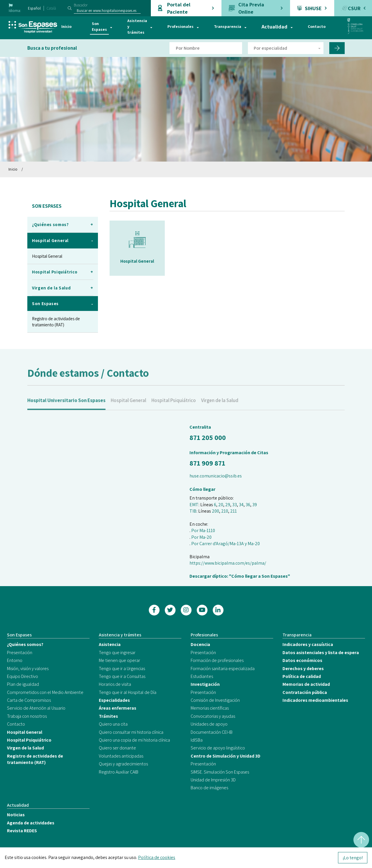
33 (235, 505)
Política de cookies (157, 857)
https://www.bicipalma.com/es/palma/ (228, 563)
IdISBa (197, 740)
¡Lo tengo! (353, 858)
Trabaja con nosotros (27, 716)
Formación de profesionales (217, 660)
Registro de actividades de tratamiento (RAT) (56, 322)
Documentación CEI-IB (212, 732)
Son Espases (99, 26)
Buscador (81, 5)
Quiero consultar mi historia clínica (131, 732)
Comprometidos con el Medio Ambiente (45, 692)
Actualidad (274, 27)
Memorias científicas (210, 708)
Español (34, 8)
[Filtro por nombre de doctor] (206, 48)
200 (215, 511)
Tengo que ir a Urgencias (122, 669)
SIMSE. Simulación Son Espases (220, 772)
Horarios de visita (115, 684)
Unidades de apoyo (209, 724)
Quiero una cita (113, 724)
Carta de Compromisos (29, 700)
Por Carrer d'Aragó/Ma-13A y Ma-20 (226, 544)
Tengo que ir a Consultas (122, 676)
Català (51, 8)
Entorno (15, 660)
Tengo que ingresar (117, 653)
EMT (194, 505)
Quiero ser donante (117, 748)
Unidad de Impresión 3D (213, 780)
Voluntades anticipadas (121, 756)
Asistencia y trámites (137, 26)
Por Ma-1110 (203, 530)
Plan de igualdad (23, 684)
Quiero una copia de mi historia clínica (134, 740)
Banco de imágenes (209, 788)
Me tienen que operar (119, 660)
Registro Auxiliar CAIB (119, 772)
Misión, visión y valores (28, 669)
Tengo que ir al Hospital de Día (128, 692)
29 (228, 505)
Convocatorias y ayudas (213, 716)
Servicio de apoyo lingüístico (218, 748)
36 (248, 505)
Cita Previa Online (251, 8)
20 (221, 505)
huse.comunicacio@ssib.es (216, 476)
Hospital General (47, 256)
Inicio (66, 26)
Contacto (317, 26)
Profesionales (180, 26)
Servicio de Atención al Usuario (36, 708)
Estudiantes (202, 676)
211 (234, 511)
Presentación (20, 653)
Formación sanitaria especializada (223, 669)
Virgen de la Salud (220, 407)
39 (255, 505)
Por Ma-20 (201, 537)
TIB (193, 511)
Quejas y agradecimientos (123, 764)
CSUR (354, 8)
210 (225, 511)
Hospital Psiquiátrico (174, 407)
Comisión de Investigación (215, 700)
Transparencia (228, 26)
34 (241, 505)
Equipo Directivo (23, 676)
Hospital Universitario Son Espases (66, 407)
